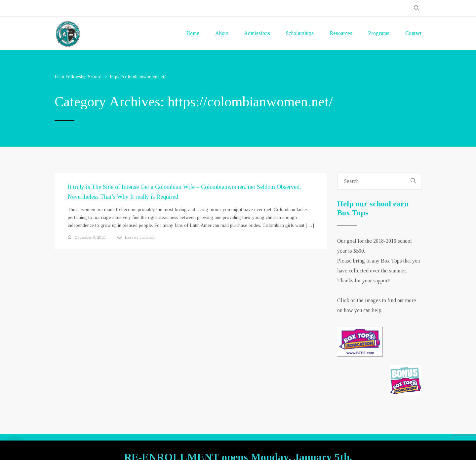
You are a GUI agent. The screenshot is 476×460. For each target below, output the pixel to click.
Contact (413, 33)
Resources (341, 33)
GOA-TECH (300, 447)
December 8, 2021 (90, 237)
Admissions (257, 33)
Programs (379, 33)
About (222, 33)
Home (193, 33)
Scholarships (300, 33)
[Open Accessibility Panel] (14, 446)
